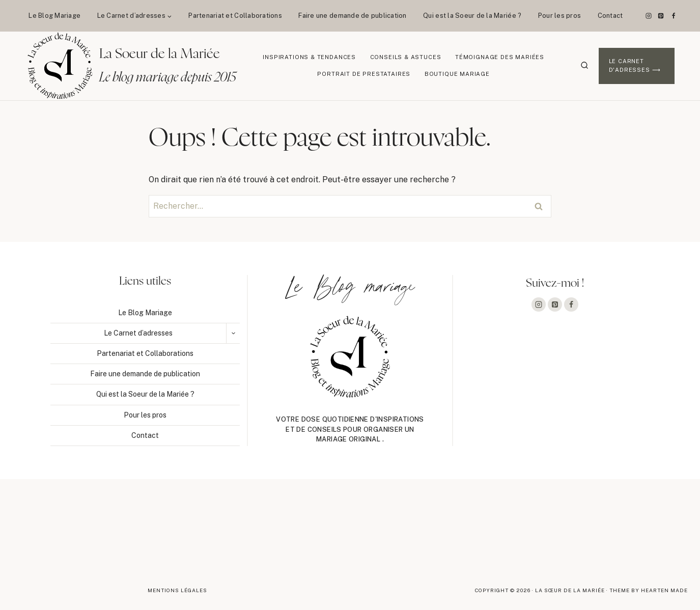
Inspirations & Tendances (309, 57)
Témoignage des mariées (500, 57)
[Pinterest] (661, 16)
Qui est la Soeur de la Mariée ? (472, 16)
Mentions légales (177, 590)
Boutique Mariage (457, 74)
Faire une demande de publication (352, 16)
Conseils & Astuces (406, 57)
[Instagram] (649, 16)
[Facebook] (674, 16)
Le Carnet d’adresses (138, 333)
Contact (610, 16)
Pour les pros (559, 16)
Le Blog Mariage (54, 16)
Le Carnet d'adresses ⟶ (635, 66)
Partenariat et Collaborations (235, 16)
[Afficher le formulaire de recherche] (584, 66)
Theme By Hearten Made (649, 590)
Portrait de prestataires (364, 74)
